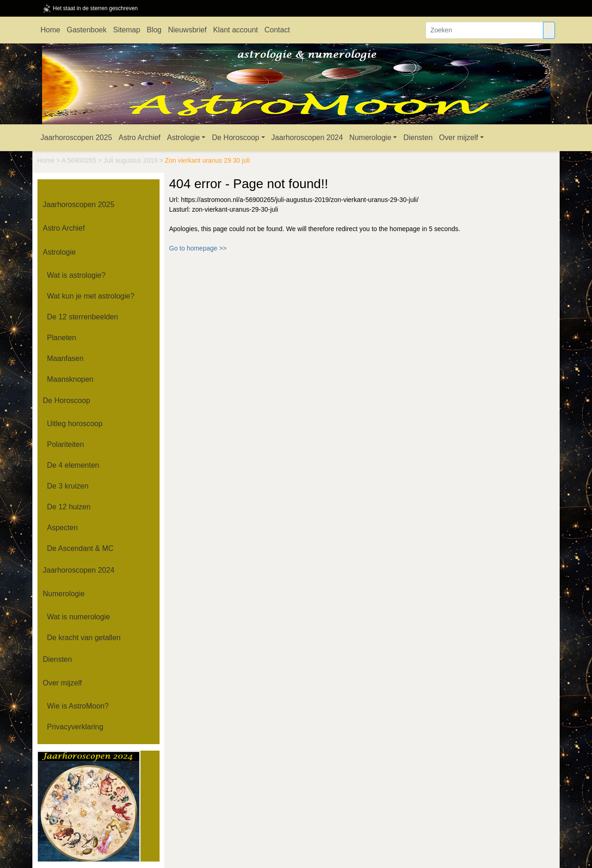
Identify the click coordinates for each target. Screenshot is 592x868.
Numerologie (370, 138)
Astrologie (183, 138)
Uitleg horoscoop (75, 424)
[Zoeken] (484, 30)
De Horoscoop (235, 138)
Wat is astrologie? (77, 275)
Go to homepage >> (198, 248)
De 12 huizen (69, 507)
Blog (154, 30)
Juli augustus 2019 (132, 160)
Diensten (418, 138)
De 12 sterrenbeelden (83, 317)
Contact (277, 30)
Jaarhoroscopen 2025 (77, 138)
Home (51, 30)
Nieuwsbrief (187, 30)
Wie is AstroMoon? (78, 706)
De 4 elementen (73, 465)
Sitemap (126, 30)
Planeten (62, 338)
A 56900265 (80, 160)
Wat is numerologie (79, 617)
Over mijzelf (458, 138)
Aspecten (63, 528)
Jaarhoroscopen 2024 (307, 138)
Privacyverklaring (75, 727)
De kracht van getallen (84, 638)
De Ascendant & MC (80, 548)
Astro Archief (139, 138)
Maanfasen (65, 358)
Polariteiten (66, 444)
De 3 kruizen (68, 486)
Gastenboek (86, 30)
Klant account (236, 30)
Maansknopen (71, 379)
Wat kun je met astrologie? (91, 296)
